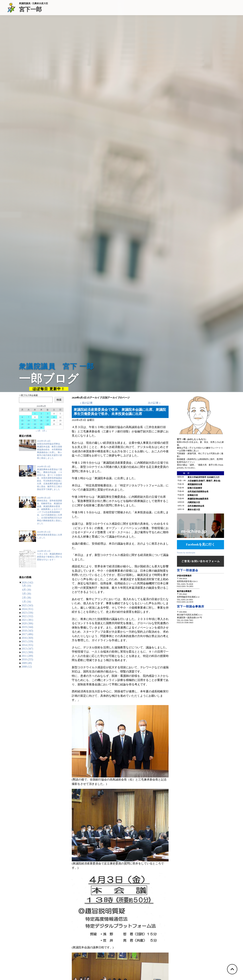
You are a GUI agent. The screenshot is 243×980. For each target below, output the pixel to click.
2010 (27, 659)
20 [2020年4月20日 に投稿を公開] (22, 424)
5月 (26, 586)
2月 (26, 598)
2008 (27, 667)
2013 (27, 649)
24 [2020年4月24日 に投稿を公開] (48, 424)
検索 (59, 400)
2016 (27, 638)
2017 (27, 634)
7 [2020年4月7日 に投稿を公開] (29, 417)
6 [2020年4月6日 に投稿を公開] (22, 417)
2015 (27, 641)
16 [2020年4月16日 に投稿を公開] (41, 420)
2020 (27, 623)
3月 (26, 594)
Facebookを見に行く (200, 544)
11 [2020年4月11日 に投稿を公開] (54, 417)
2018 (27, 631)
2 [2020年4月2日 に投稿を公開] (41, 413)
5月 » (45, 431)
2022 (27, 616)
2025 (27, 605)
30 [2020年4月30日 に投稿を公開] (41, 427)
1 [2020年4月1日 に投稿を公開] (35, 413)
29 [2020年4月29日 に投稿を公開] (35, 427)
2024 (27, 609)
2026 (27, 583)
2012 (27, 652)
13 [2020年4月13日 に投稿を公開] (22, 420)
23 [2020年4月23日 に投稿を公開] (41, 424)
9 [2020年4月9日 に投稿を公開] (41, 417)
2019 (27, 627)
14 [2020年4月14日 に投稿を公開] (29, 420)
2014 (27, 645)
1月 (26, 602)
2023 (27, 613)
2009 (27, 663)
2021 (27, 620)
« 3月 (38, 431)
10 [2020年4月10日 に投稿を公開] (48, 417)
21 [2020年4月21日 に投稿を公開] (29, 424)
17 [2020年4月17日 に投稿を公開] (48, 420)
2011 (27, 656)
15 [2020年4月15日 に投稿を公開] (35, 420)
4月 (26, 590)
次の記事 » (154, 403)
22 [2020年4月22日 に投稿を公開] (35, 424)
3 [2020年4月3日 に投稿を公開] (48, 413)
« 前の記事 (86, 403)
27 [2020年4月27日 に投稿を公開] (22, 427)
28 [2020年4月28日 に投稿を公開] (29, 427)
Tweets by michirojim (186, 553)
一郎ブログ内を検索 (28, 395)
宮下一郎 (34, 9)
